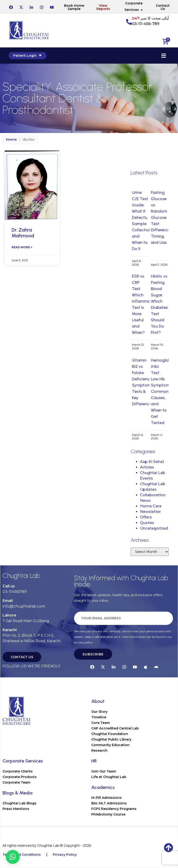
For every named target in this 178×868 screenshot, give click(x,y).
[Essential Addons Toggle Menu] (163, 56)
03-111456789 (15, 592)
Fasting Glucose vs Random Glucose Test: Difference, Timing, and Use (161, 217)
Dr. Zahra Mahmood (23, 233)
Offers (146, 517)
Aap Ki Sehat (152, 462)
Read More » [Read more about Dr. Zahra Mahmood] (22, 247)
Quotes (147, 523)
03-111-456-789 (146, 24)
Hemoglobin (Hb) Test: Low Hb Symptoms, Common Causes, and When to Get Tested (162, 391)
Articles (147, 467)
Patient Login (28, 56)
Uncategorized (154, 528)
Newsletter (150, 512)
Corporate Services (134, 6)
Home (11, 139)
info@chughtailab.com (24, 606)
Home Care (151, 506)
